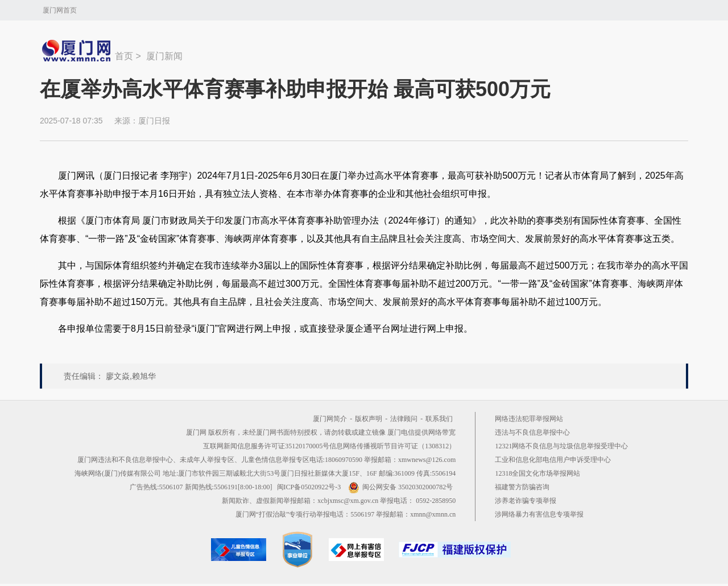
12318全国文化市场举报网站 (537, 473)
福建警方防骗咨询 (522, 487)
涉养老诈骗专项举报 (526, 501)
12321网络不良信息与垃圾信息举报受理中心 (561, 446)
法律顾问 (404, 419)
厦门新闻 (164, 56)
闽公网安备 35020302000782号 (400, 487)
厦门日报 (154, 121)
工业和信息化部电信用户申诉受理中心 (553, 460)
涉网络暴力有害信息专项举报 (539, 514)
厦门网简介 (330, 419)
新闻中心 (77, 51)
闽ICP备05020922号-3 (309, 487)
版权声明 (369, 419)
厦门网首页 (60, 10)
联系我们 (439, 419)
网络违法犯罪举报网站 (529, 419)
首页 (124, 56)
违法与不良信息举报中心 (532, 432)
